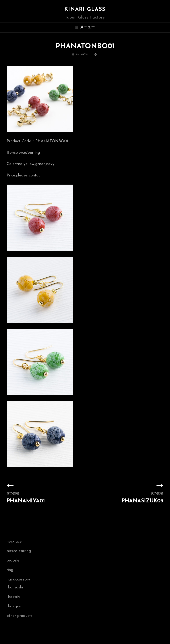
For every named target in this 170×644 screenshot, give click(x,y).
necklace (14, 542)
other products (20, 616)
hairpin (14, 597)
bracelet (14, 561)
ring (10, 570)
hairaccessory (18, 579)
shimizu (82, 55)
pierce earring (19, 551)
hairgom (15, 606)
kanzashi (16, 587)
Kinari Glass (85, 9)
